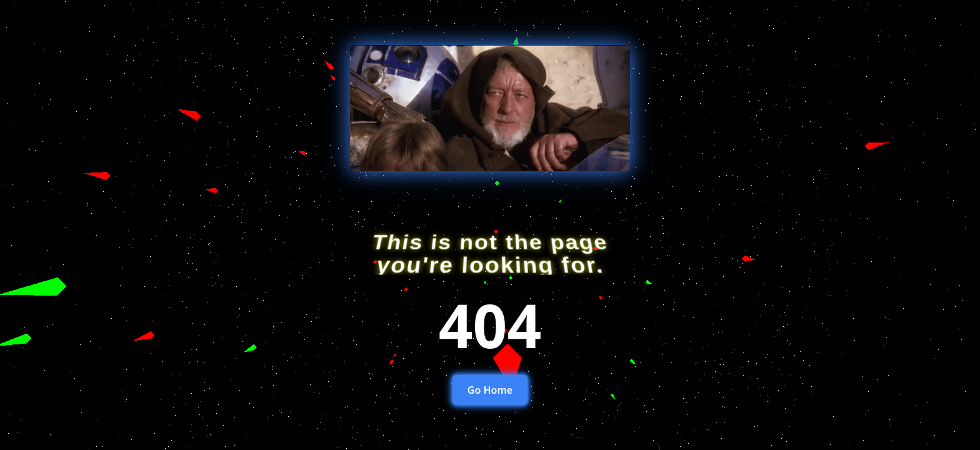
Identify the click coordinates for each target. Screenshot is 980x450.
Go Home (490, 390)
